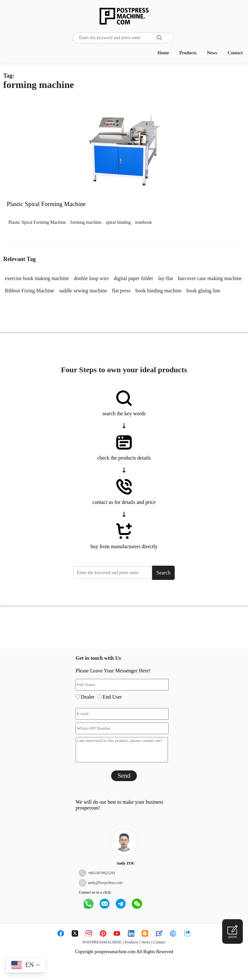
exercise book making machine (37, 278)
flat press (121, 291)
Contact (235, 53)
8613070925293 (103, 873)
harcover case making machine (210, 278)
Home (163, 53)
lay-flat (166, 278)
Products (188, 53)
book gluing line (204, 291)
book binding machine (159, 291)
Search (163, 573)
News (212, 53)
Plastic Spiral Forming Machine (37, 222)
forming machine (86, 222)
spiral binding (118, 222)
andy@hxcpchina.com (105, 883)
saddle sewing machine (83, 291)
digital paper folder (134, 278)
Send (124, 776)
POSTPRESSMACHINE (102, 942)
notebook (143, 222)
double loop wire (91, 278)
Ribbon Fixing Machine (30, 291)
